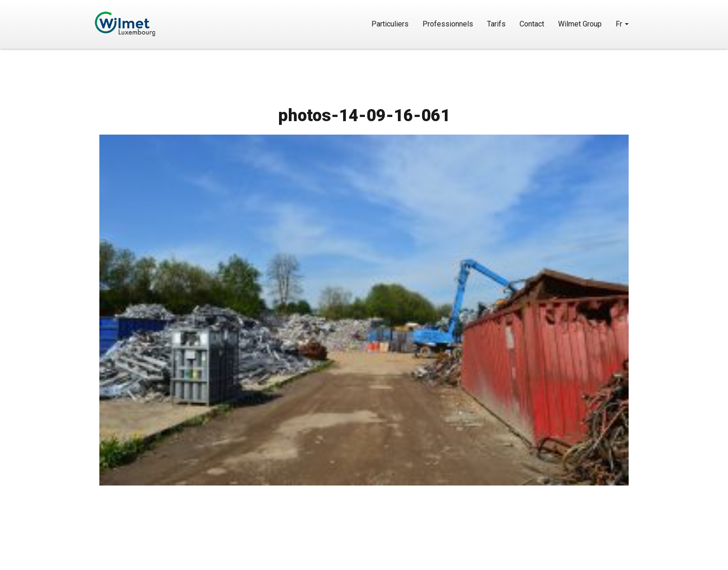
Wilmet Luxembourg (152, 24)
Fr (622, 24)
